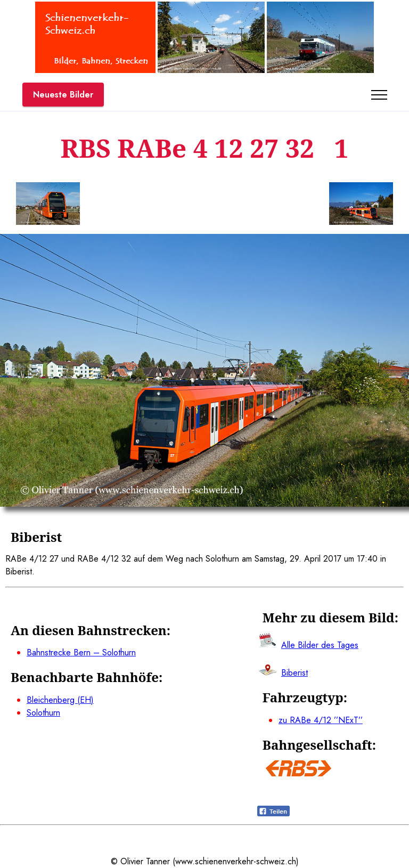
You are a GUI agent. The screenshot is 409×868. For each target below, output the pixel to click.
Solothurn (43, 713)
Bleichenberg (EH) (60, 700)
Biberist (295, 673)
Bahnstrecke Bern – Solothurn (81, 652)
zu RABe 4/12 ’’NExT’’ (321, 720)
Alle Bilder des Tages (320, 645)
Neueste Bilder (63, 95)
